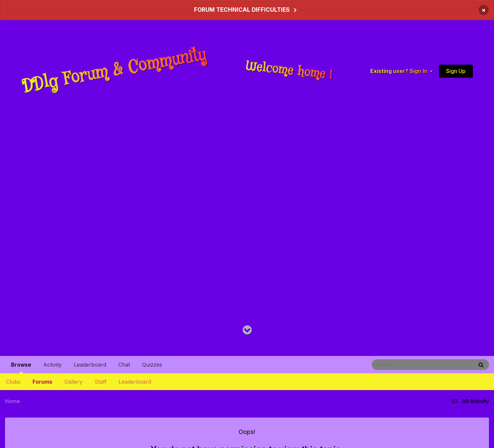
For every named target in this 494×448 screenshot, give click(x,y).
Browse (21, 367)
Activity (52, 365)
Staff (101, 382)
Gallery (73, 382)
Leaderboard (135, 382)
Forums (42, 382)
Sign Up (456, 71)
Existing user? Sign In (402, 71)
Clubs (13, 382)
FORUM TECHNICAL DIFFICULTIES (242, 10)
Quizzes (152, 365)
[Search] (404, 365)
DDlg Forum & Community (114, 71)
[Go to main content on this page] (247, 330)
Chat (124, 365)
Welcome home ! (289, 71)
